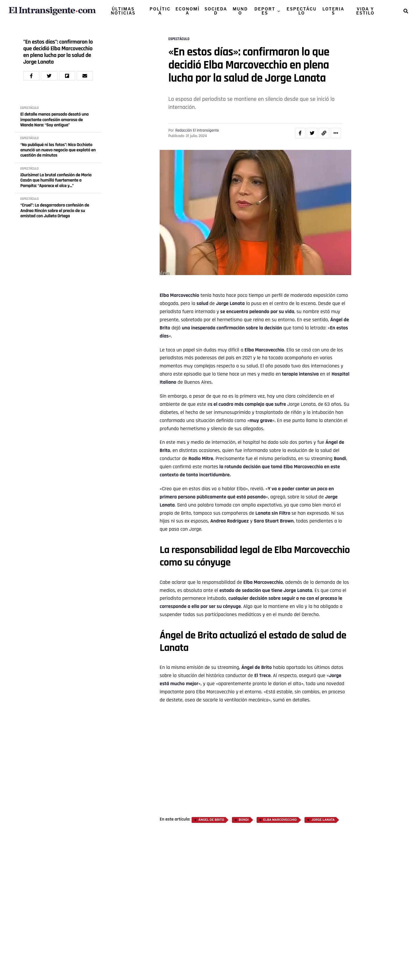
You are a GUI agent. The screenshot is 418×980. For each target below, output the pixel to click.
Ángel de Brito (211, 820)
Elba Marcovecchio (280, 820)
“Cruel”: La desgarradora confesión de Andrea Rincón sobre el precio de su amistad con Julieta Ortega (55, 211)
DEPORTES (265, 11)
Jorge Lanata (323, 820)
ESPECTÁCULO (302, 11)
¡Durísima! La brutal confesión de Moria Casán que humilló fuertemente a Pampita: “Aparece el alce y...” (56, 181)
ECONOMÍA (188, 11)
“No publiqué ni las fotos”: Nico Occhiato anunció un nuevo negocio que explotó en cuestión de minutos (58, 150)
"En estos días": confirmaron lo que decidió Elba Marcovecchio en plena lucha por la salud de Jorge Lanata (58, 52)
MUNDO (240, 11)
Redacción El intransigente (197, 130)
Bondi (340, 458)
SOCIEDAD (216, 11)
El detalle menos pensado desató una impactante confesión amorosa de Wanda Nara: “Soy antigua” (54, 120)
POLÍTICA (160, 11)
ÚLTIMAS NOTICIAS (123, 11)
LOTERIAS (334, 11)
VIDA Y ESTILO (365, 11)
